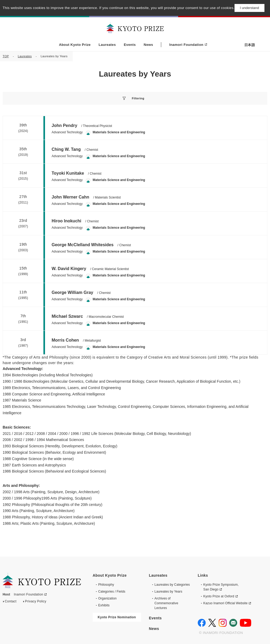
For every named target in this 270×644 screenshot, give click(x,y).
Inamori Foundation (186, 45)
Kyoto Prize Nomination (117, 612)
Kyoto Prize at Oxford (219, 591)
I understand (249, 8)
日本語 (250, 45)
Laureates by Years (168, 586)
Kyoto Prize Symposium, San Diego (221, 582)
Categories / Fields (112, 586)
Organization (107, 593)
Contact (11, 597)
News (148, 45)
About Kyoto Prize (75, 45)
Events (130, 45)
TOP (6, 56)
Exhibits (104, 600)
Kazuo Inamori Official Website (225, 598)
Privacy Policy (36, 597)
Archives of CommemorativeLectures (166, 598)
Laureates (107, 45)
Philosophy (106, 579)
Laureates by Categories (172, 579)
